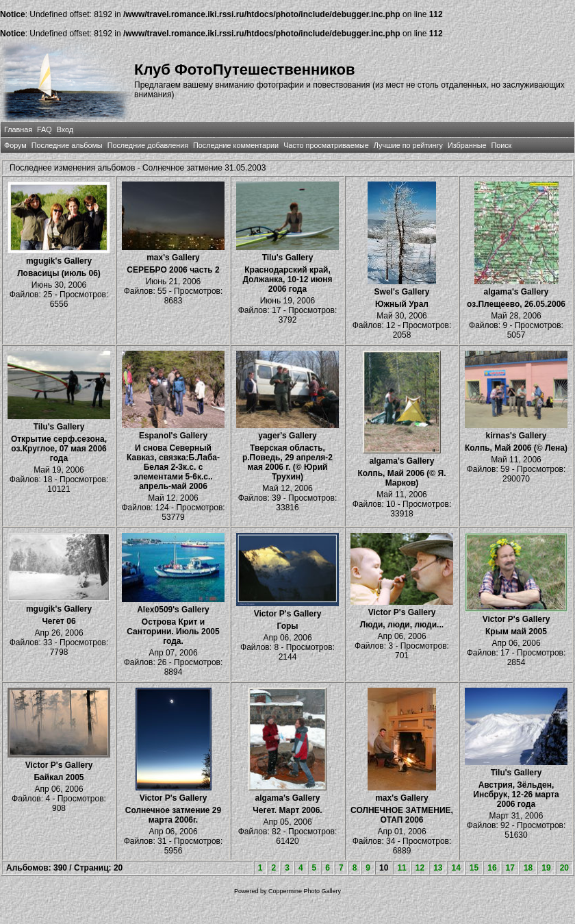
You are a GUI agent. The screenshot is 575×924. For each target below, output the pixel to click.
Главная (18, 129)
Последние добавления (148, 145)
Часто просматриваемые (326, 145)
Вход (65, 129)
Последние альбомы (67, 145)
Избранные (467, 145)
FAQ (44, 129)
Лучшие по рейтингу (408, 145)
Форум (15, 145)
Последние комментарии (236, 145)
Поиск (501, 145)
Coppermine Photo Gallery (305, 891)
